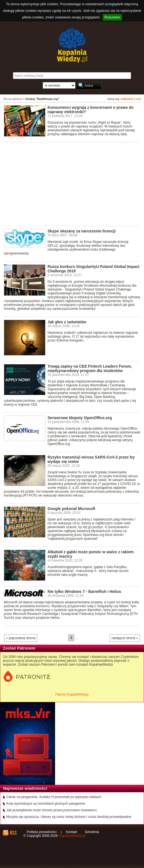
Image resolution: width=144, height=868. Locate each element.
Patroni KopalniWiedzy (72, 695)
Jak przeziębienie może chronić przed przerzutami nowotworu (51, 810)
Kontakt (72, 832)
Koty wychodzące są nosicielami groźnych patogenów (46, 804)
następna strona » (125, 638)
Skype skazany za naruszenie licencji (82, 231)
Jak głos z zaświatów (67, 322)
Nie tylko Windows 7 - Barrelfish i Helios (84, 592)
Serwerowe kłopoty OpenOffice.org (80, 418)
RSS (13, 833)
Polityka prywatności (42, 832)
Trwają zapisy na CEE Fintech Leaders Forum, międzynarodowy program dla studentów (90, 368)
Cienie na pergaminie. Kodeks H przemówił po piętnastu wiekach (54, 797)
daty (138, 99)
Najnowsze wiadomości (25, 788)
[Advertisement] (74, 184)
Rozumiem (112, 17)
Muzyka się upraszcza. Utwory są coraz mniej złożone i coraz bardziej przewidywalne (69, 817)
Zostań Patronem (19, 648)
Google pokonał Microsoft (71, 509)
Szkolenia (92, 832)
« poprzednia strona (21, 638)
